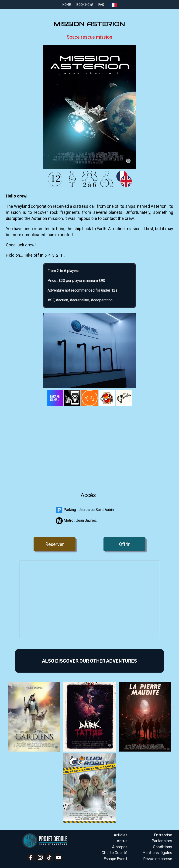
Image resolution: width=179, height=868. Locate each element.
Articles (120, 835)
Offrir (124, 544)
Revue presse (158, 859)
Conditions (162, 847)
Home (67, 5)
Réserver (55, 544)
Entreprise (163, 835)
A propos (120, 847)
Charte (114, 853)
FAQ (101, 5)
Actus (122, 841)
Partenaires (162, 841)
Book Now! (85, 5)
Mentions (157, 853)
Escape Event (115, 859)
